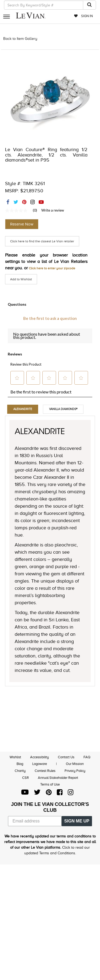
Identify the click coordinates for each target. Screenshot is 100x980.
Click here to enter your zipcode (52, 268)
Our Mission (75, 764)
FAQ (87, 757)
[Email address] (35, 821)
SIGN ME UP (77, 821)
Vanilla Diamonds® (63, 409)
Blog (20, 764)
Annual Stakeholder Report (58, 778)
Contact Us (66, 757)
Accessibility (39, 757)
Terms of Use (50, 784)
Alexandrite (23, 409)
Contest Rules (45, 771)
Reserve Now (22, 224)
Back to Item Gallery (20, 39)
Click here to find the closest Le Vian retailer (42, 241)
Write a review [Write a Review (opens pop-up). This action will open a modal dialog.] (53, 210)
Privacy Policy (75, 771)
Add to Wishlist (21, 279)
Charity (20, 771)
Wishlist (15, 757)
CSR (25, 778)
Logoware (40, 764)
